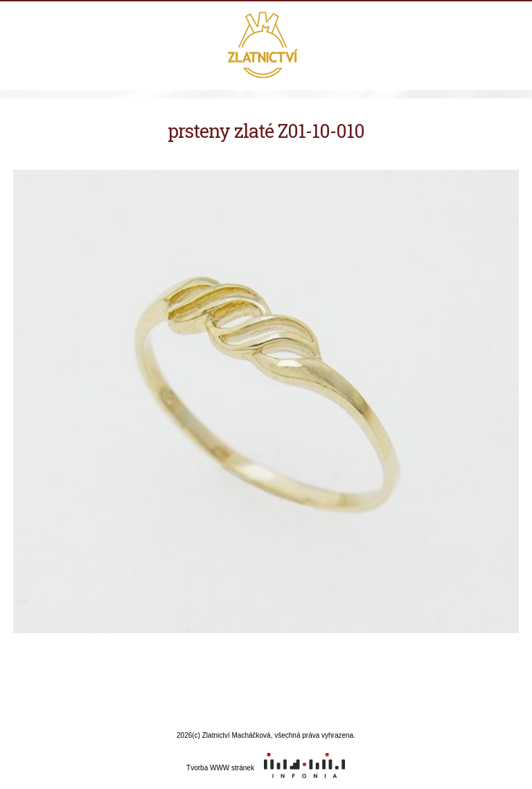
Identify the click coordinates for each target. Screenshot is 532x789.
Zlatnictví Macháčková (266, 46)
